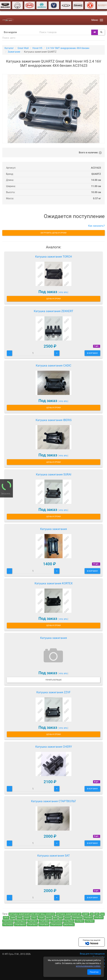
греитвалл (20, 925)
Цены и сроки (53, 299)
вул (55, 918)
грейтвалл (20, 921)
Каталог (9, 48)
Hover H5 (37, 48)
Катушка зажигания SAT (54, 856)
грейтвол (44, 921)
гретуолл (8, 925)
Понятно (94, 972)
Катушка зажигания (54, 529)
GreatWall (69, 925)
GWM (13, 918)
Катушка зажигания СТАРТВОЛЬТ (54, 801)
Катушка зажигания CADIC (54, 366)
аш (102, 914)
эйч (97, 914)
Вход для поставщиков (92, 954)
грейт (27, 918)
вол (61, 918)
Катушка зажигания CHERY (54, 747)
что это (63, 292)
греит (41, 918)
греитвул (32, 925)
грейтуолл (56, 921)
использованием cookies (88, 966)
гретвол (90, 921)
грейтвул (33, 921)
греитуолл (56, 925)
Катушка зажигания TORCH (54, 257)
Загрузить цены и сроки (53, 233)
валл (49, 918)
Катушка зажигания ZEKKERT (54, 311)
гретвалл (69, 921)
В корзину (92, 353)
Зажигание (14, 52)
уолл (67, 918)
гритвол (99, 918)
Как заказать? (96, 226)
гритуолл (8, 921)
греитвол (44, 925)
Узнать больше (53, 680)
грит (19, 918)
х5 (92, 914)
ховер (86, 914)
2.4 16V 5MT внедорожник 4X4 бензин (68, 48)
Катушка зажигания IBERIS (54, 420)
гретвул (79, 921)
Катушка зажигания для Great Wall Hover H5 (32, 914)
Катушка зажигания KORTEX (54, 583)
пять (6, 918)
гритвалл (77, 918)
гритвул (88, 918)
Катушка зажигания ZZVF (54, 692)
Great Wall (23, 48)
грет (34, 918)
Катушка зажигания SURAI (54, 474)
